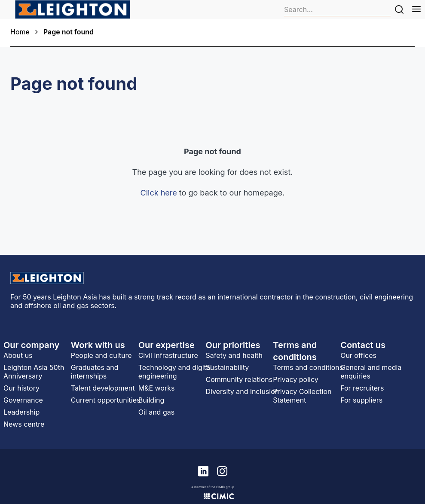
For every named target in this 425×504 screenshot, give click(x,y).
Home (20, 32)
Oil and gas (156, 412)
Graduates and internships (95, 372)
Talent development (103, 388)
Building (151, 400)
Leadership (21, 412)
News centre (24, 424)
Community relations (239, 379)
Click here (159, 193)
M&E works (157, 388)
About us (18, 355)
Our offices (358, 355)
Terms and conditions (308, 367)
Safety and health (234, 355)
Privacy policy (295, 379)
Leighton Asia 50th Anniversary (34, 372)
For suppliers (361, 400)
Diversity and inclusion (242, 391)
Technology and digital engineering (175, 372)
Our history (21, 388)
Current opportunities (106, 400)
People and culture (101, 355)
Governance (23, 400)
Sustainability (227, 367)
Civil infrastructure (168, 355)
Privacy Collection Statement (302, 396)
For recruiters (362, 388)
